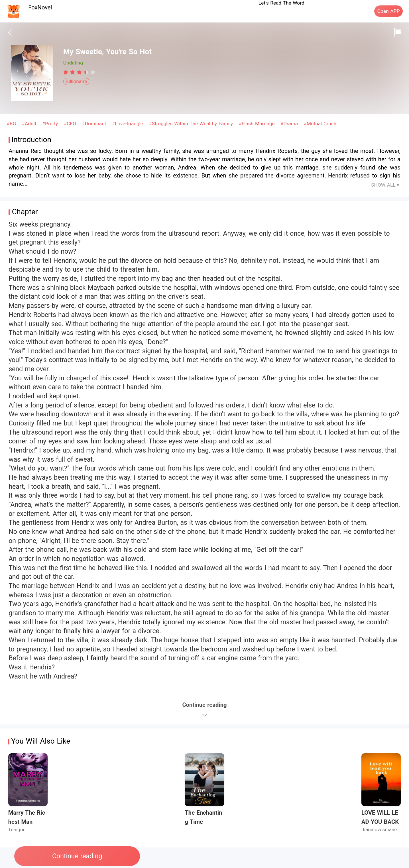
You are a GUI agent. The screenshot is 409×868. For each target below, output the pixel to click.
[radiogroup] (79, 72)
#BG (12, 124)
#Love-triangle (128, 124)
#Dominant (95, 124)
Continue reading (77, 856)
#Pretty (51, 124)
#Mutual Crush (320, 124)
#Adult (30, 124)
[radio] (67, 72)
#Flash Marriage (257, 124)
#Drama (290, 124)
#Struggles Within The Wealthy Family (192, 124)
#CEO (71, 124)
